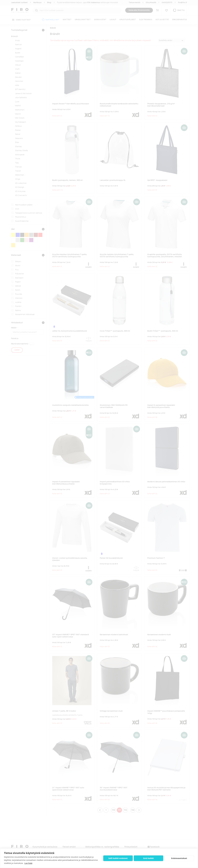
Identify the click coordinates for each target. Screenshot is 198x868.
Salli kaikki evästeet (118, 858)
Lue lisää (28, 863)
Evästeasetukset (179, 858)
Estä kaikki (148, 858)
